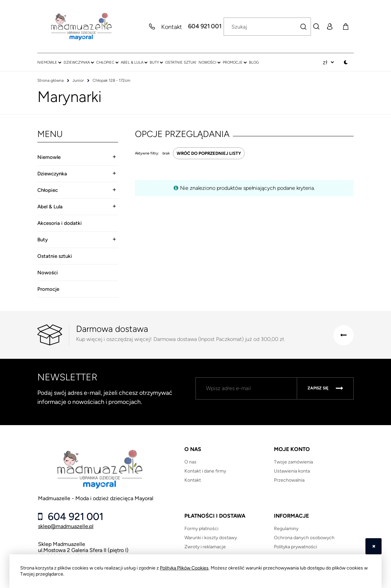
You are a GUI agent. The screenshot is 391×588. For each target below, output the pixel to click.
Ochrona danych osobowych (304, 538)
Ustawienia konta (292, 471)
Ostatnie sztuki (55, 256)
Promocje (48, 289)
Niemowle (49, 157)
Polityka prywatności (295, 547)
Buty (43, 240)
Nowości (48, 273)
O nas (190, 462)
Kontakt (193, 480)
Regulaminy (286, 529)
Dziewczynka (52, 174)
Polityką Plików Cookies (184, 568)
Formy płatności (201, 529)
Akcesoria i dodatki (60, 223)
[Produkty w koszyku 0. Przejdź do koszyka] (346, 27)
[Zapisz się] (325, 388)
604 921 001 (205, 27)
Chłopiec (48, 190)
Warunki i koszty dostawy (211, 538)
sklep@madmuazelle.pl (66, 526)
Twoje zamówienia (293, 462)
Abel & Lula (50, 207)
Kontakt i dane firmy (205, 471)
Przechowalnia (289, 480)
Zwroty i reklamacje (205, 547)
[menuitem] (49, 62)
